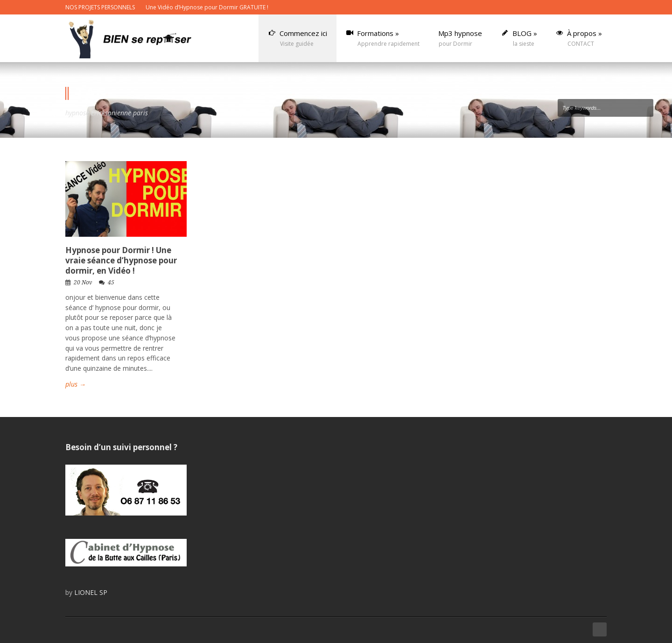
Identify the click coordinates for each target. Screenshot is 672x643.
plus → (76, 384)
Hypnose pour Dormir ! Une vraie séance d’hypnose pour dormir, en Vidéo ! (121, 260)
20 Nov (83, 283)
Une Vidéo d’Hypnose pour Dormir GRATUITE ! (207, 7)
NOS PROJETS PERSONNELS (100, 7)
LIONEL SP (91, 592)
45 (111, 283)
